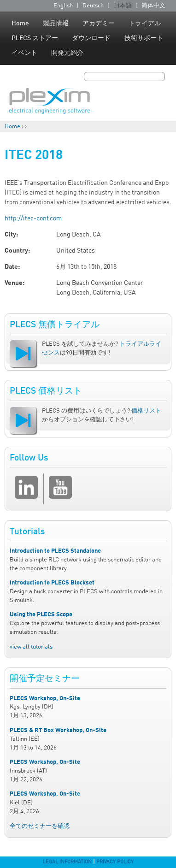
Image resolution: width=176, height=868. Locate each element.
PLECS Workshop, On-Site (45, 699)
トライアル (145, 24)
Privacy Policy (115, 862)
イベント (24, 53)
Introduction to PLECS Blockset (52, 583)
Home (20, 24)
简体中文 (153, 6)
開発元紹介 (67, 53)
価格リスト (146, 411)
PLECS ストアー (35, 38)
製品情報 (56, 24)
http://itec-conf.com (33, 218)
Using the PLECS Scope (41, 615)
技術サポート (144, 38)
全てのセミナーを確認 (40, 826)
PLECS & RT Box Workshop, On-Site (58, 730)
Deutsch (93, 6)
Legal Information (67, 862)
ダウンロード (91, 38)
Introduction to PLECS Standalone (55, 551)
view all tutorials (31, 647)
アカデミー (99, 24)
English (63, 6)
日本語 (123, 6)
